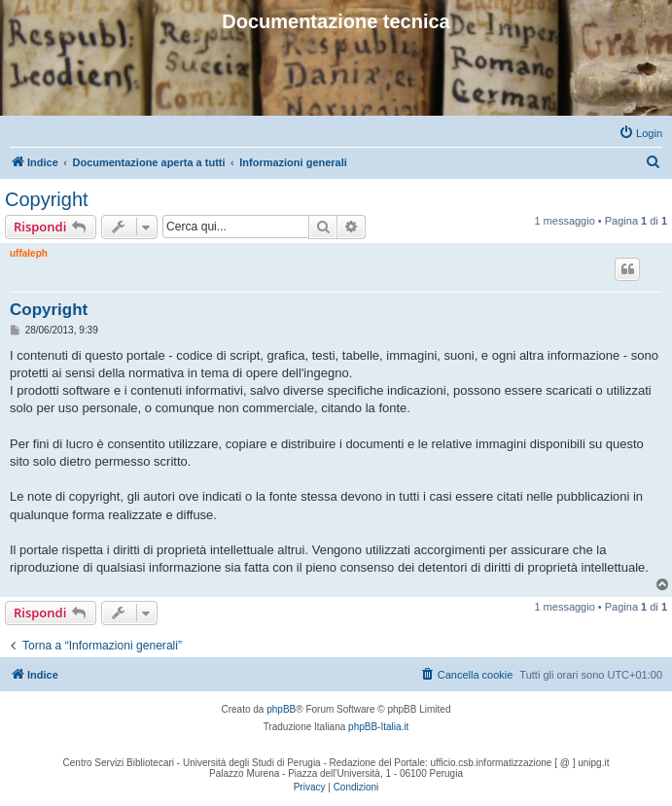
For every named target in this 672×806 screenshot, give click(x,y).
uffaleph (29, 253)
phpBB (281, 709)
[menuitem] (640, 133)
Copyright (47, 199)
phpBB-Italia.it (378, 727)
